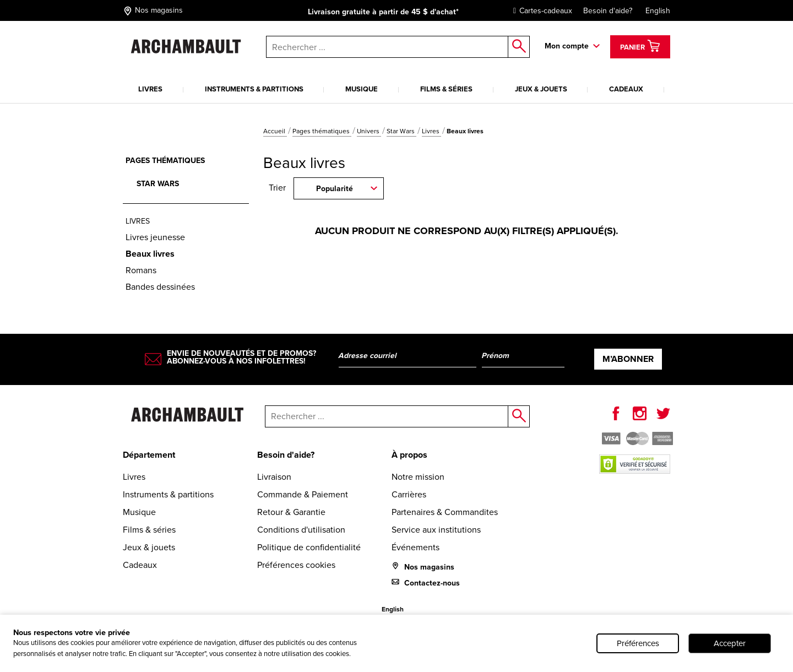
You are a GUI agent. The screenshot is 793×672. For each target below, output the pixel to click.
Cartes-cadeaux (540, 11)
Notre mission (418, 477)
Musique (362, 89)
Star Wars (401, 131)
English (658, 11)
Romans (141, 270)
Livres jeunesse (155, 237)
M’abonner (628, 359)
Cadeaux (626, 89)
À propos (409, 455)
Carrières (409, 494)
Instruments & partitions (254, 89)
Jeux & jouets (541, 89)
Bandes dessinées (160, 287)
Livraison (274, 477)
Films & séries (446, 89)
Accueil (275, 131)
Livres (150, 89)
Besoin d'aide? (608, 11)
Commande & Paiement (303, 494)
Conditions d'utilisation (301, 530)
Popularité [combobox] (335, 189)
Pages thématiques (322, 131)
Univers (369, 131)
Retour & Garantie (291, 512)
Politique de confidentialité (309, 547)
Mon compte (567, 46)
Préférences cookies (296, 565)
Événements (415, 547)
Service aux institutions (436, 530)
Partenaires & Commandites (445, 512)
